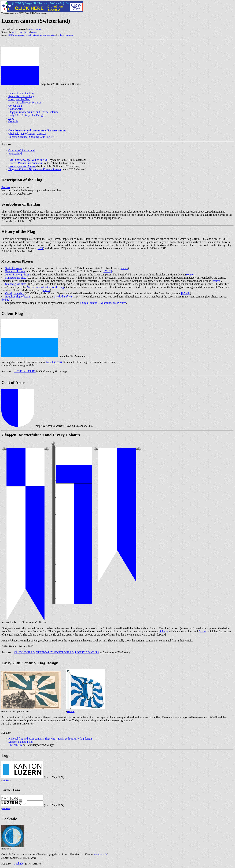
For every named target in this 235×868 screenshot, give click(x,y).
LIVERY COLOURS (87, 652)
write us (61, 35)
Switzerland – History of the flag (45, 287)
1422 (40, 248)
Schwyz (164, 631)
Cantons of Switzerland (21, 150)
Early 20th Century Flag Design (26, 115)
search (29, 35)
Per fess (6, 187)
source (124, 268)
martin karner (35, 29)
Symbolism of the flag (21, 204)
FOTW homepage (16, 35)
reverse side (101, 854)
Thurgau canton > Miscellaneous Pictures (103, 303)
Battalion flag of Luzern (19, 297)
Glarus (202, 631)
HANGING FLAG (24, 652)
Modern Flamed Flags (21, 742)
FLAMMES (15, 745)
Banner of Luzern (15, 271)
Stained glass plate (16, 278)
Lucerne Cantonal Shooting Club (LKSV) (32, 137)
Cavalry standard (15, 293)
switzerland (17, 32)
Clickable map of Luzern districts (27, 134)
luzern (27, 32)
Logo (11, 118)
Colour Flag (15, 106)
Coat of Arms (16, 109)
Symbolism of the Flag (21, 96)
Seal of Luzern (13, 268)
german (35, 32)
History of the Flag (19, 99)
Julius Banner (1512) (17, 275)
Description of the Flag (21, 93)
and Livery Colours (33, 112)
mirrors (69, 35)
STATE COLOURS (25, 371)
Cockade (13, 121)
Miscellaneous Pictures (28, 103)
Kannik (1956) (54, 362)
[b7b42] (107, 271)
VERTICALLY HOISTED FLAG (55, 652)
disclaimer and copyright (44, 35)
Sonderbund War (63, 297)
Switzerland (15, 154)
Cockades (19, 864)
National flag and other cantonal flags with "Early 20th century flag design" (51, 739)
